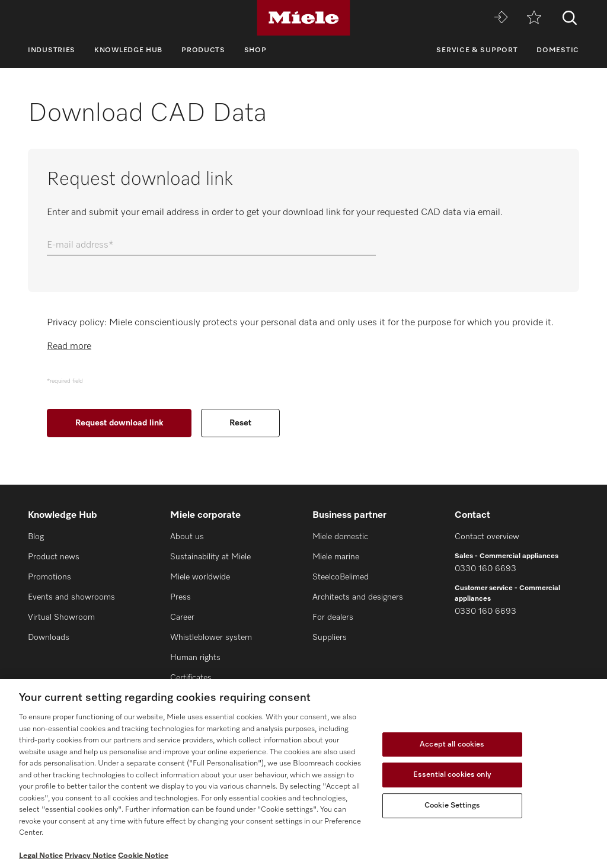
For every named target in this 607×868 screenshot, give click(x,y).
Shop (255, 50)
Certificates (191, 678)
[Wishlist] (534, 18)
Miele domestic (340, 537)
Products (203, 50)
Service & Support (477, 50)
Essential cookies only (452, 775)
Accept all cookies (452, 744)
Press (180, 597)
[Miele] (303, 18)
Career (182, 617)
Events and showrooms (71, 597)
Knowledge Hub (128, 50)
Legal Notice (41, 856)
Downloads (49, 638)
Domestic (558, 50)
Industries (52, 50)
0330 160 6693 (485, 569)
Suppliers (330, 638)
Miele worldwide (200, 577)
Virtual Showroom (61, 617)
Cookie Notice (143, 856)
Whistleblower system (211, 638)
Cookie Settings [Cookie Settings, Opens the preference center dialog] (452, 805)
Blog (36, 537)
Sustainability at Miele (210, 557)
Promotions (49, 577)
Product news (54, 557)
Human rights (195, 658)
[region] (303, 773)
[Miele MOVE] (501, 18)
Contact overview (487, 537)
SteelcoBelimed (341, 577)
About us (187, 537)
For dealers (333, 617)
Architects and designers (358, 597)
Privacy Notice (90, 856)
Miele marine (336, 557)
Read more (69, 347)
